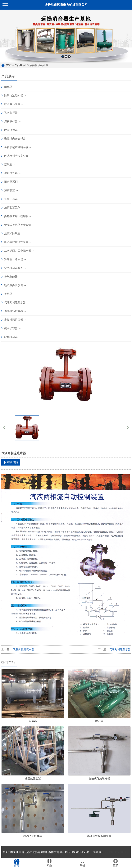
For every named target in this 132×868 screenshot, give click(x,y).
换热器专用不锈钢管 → (18, 216)
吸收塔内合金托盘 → (17, 139)
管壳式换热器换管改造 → (19, 225)
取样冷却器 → (13, 337)
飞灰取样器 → (13, 113)
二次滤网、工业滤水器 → (19, 251)
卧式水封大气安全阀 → (18, 156)
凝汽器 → (10, 165)
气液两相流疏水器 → (17, 303)
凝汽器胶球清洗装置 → (18, 242)
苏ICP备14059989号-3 (116, 852)
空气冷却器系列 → (15, 268)
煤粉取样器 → (13, 121)
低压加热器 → (13, 199)
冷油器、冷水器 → (15, 259)
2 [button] (66, 57)
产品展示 (20, 65)
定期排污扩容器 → (15, 320)
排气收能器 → (13, 277)
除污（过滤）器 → (15, 96)
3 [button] (69, 57)
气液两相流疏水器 (23, 649)
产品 (49, 863)
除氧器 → (10, 87)
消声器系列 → (13, 182)
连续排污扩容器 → (15, 311)
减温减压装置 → (14, 104)
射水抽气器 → (13, 173)
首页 (9, 65)
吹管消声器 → (13, 130)
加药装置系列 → (14, 208)
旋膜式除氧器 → (14, 234)
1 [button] (63, 57)
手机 (83, 863)
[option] (66, 36)
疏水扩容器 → (13, 328)
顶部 (116, 863)
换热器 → (10, 294)
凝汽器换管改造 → (15, 285)
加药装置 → (11, 190)
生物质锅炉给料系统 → (18, 147)
